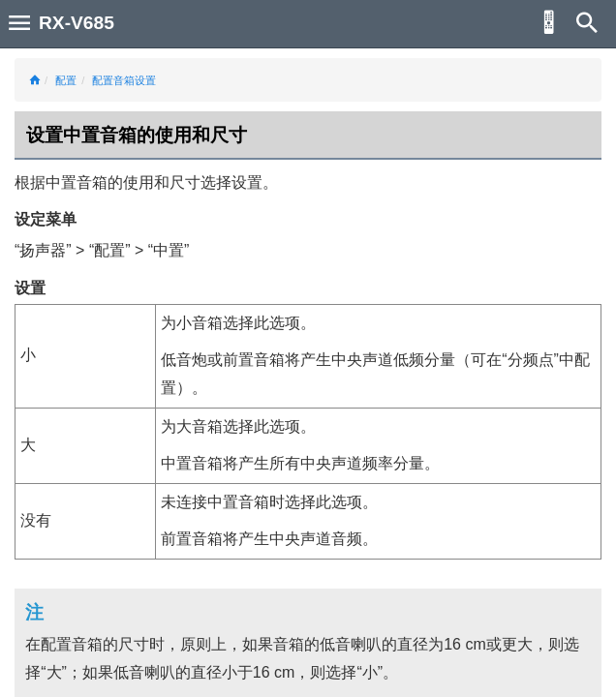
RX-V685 (77, 23)
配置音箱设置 (124, 80)
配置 (66, 80)
